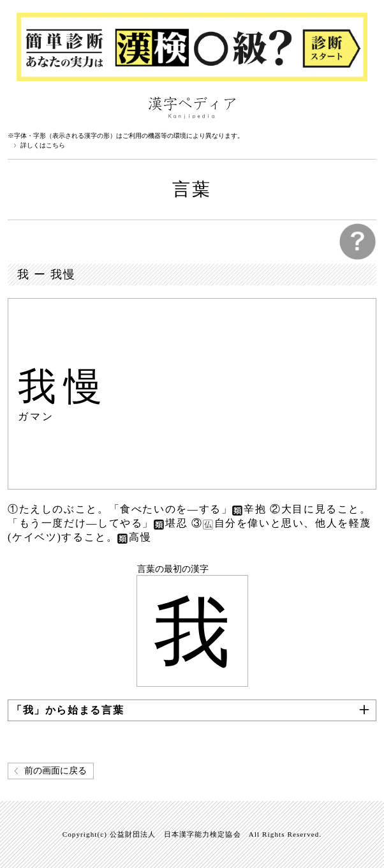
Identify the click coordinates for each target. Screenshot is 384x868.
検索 (364, 107)
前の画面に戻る (55, 771)
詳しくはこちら (43, 146)
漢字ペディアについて (20, 107)
